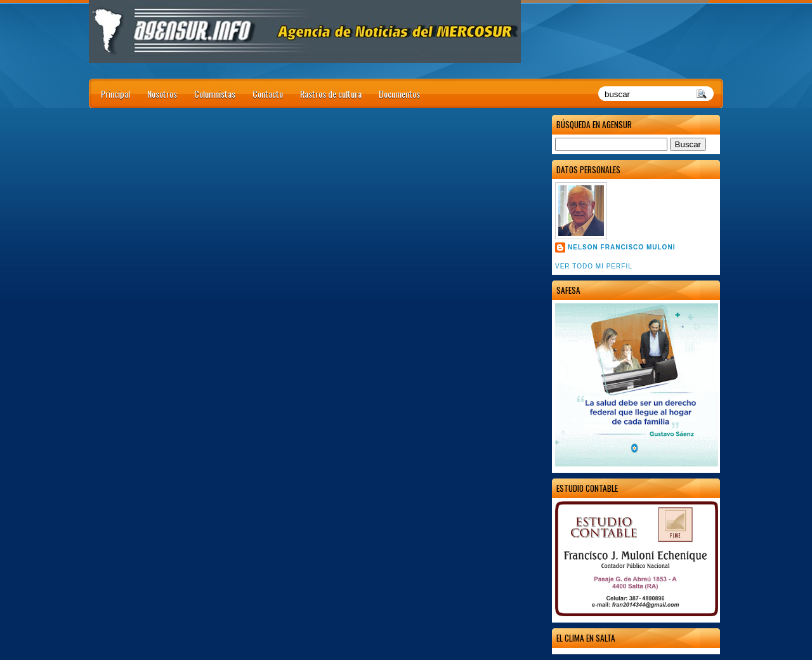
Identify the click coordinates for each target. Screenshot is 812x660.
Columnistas (215, 94)
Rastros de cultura (331, 94)
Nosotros (162, 94)
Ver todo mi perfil (594, 266)
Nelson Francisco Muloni (621, 247)
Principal (115, 94)
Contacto (268, 94)
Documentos (399, 94)
